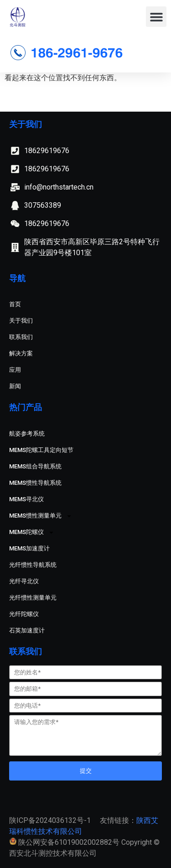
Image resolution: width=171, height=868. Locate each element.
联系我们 (21, 337)
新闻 (15, 386)
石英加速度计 (27, 630)
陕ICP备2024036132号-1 (50, 820)
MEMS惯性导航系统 (35, 483)
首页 (15, 304)
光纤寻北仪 (24, 581)
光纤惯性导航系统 (33, 565)
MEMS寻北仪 (26, 499)
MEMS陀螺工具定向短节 (41, 450)
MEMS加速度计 (29, 548)
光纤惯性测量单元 (33, 598)
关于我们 (21, 321)
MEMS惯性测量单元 (41, 516)
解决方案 (21, 353)
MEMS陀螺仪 (32, 532)
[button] (156, 17)
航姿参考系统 (27, 434)
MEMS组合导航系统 (35, 466)
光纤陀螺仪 (24, 614)
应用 (15, 370)
